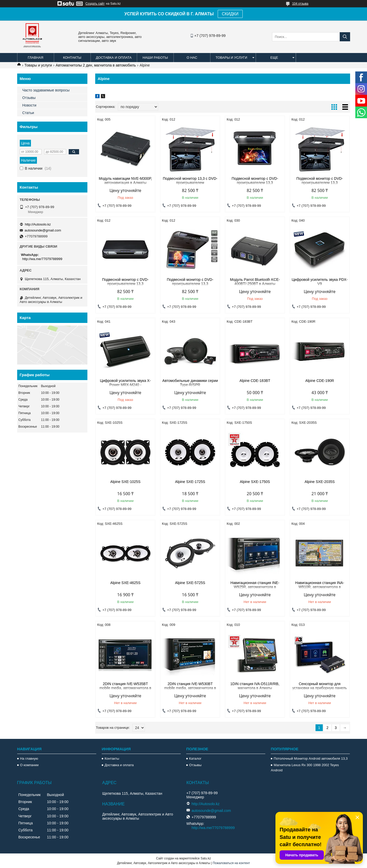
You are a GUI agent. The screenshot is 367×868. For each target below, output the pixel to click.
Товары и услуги (231, 58)
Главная (36, 58)
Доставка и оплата (114, 58)
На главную (29, 758)
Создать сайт (95, 4)
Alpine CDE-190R (320, 381)
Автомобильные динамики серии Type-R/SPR (190, 383)
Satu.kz (206, 858)
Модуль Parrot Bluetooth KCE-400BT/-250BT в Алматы (255, 282)
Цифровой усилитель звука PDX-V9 (320, 282)
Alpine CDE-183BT (255, 381)
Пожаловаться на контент (231, 863)
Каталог (195, 758)
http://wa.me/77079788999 (42, 259)
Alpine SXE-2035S (320, 482)
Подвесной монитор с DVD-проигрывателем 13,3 (255, 181)
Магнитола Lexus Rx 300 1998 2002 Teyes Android (305, 768)
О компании (29, 765)
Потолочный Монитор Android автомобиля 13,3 (311, 758)
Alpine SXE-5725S (190, 583)
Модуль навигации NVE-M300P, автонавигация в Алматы (125, 181)
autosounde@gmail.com (43, 230)
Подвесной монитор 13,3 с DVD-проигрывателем (190, 181)
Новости (29, 105)
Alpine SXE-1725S (190, 482)
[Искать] (345, 37)
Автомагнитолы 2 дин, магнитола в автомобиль (96, 65)
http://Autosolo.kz (38, 224)
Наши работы (155, 58)
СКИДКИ (230, 14)
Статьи (28, 113)
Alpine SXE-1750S (255, 482)
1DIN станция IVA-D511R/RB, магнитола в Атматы (255, 686)
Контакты (72, 58)
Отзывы (29, 98)
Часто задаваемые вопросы (46, 90)
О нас (192, 58)
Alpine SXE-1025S (125, 482)
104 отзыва (300, 4)
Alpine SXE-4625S (125, 583)
